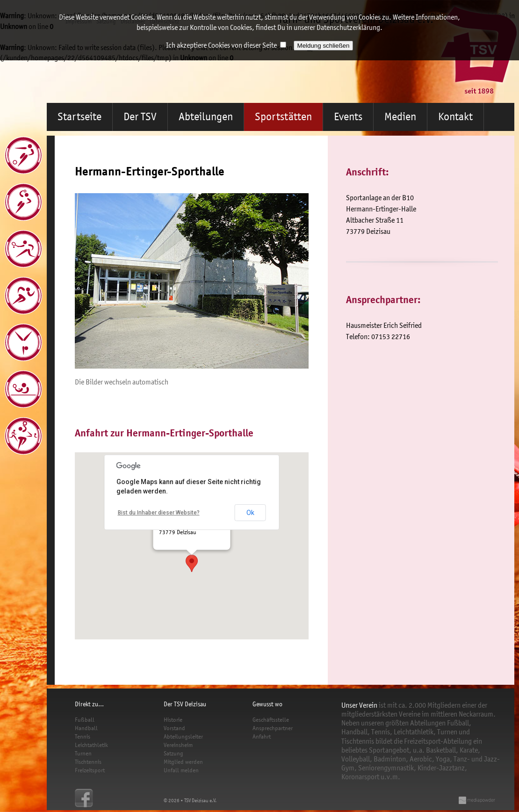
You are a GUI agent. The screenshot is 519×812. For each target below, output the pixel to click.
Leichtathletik (91, 745)
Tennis (83, 736)
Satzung (173, 753)
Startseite (79, 117)
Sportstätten (283, 117)
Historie (173, 720)
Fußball (85, 720)
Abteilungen (206, 117)
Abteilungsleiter (183, 736)
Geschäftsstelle (271, 720)
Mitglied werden (183, 762)
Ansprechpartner (273, 728)
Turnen (83, 753)
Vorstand (174, 728)
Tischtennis (88, 762)
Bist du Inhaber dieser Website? (159, 513)
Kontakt (455, 117)
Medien (400, 117)
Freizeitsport (90, 770)
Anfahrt (262, 736)
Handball (86, 728)
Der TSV (140, 117)
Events (348, 117)
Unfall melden (181, 770)
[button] (192, 563)
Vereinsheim (178, 745)
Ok (250, 513)
